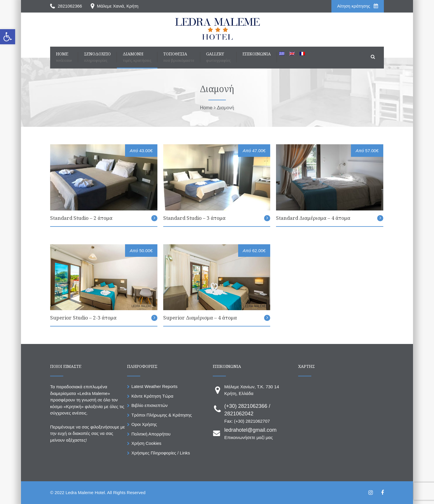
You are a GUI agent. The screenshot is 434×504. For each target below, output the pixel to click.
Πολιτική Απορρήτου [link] (151, 434)
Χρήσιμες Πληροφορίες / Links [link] (161, 453)
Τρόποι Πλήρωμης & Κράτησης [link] (162, 415)
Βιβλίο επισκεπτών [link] (150, 405)
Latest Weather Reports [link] (154, 386)
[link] (8, 37)
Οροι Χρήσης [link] (144, 424)
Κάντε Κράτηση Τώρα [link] (152, 396)
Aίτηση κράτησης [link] (358, 6)
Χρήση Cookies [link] (146, 443)
